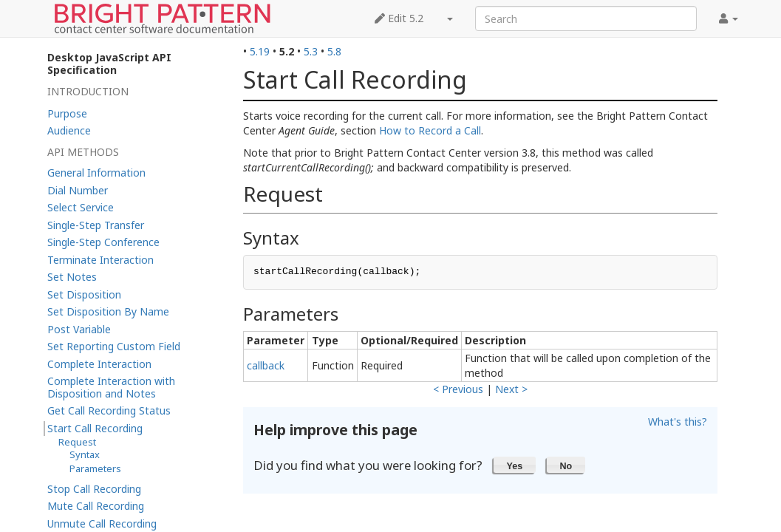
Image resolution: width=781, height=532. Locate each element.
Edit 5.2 (399, 18)
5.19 (260, 51)
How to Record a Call (430, 130)
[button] (515, 465)
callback (266, 365)
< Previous (458, 389)
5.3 (311, 51)
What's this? (678, 422)
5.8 (334, 51)
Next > (511, 389)
